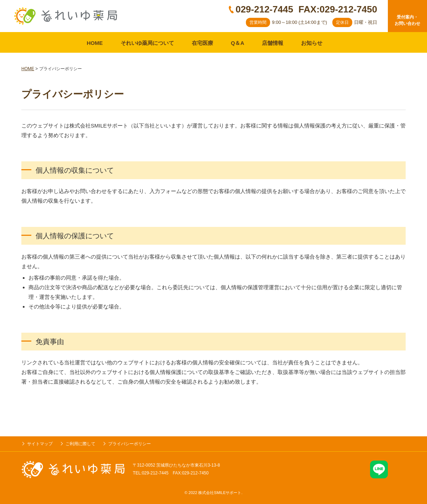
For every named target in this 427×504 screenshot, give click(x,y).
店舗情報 (273, 43)
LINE (379, 469)
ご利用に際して (80, 444)
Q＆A (238, 43)
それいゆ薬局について (147, 43)
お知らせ (312, 43)
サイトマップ (40, 444)
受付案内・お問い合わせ (407, 20)
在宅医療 (202, 43)
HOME (95, 43)
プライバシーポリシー (130, 444)
